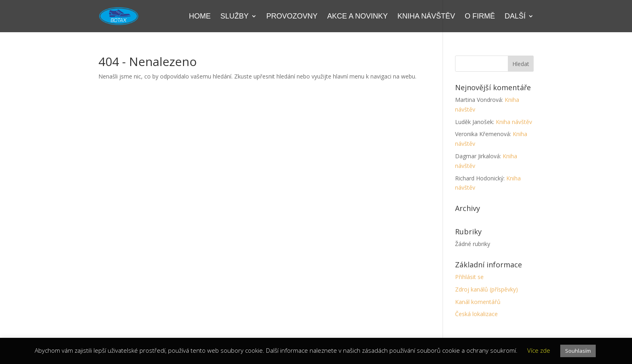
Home (200, 17)
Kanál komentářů (478, 302)
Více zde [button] (539, 350)
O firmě (480, 17)
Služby (235, 17)
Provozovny (292, 17)
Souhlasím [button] (578, 351)
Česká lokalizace (476, 314)
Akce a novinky (358, 17)
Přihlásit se (469, 277)
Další (515, 17)
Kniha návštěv (426, 17)
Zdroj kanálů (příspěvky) (486, 289)
